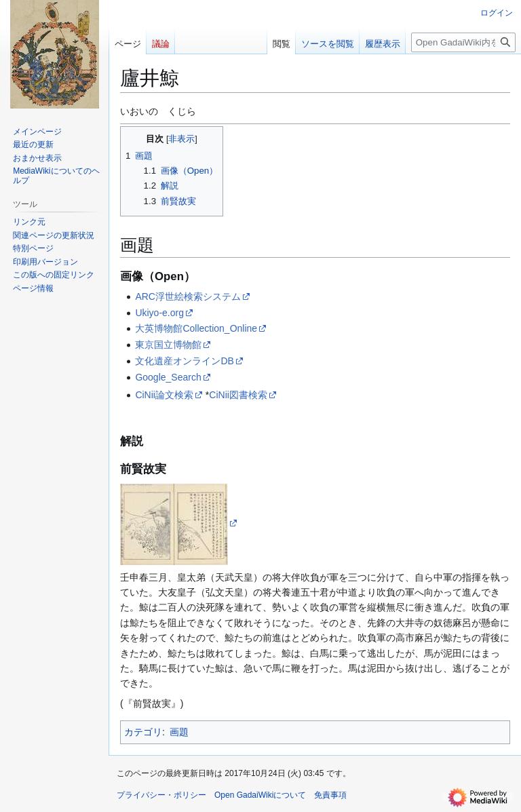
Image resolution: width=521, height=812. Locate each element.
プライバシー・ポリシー (161, 795)
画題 (179, 732)
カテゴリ (143, 732)
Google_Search (168, 377)
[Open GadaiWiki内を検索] (463, 42)
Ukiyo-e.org (159, 313)
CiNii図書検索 (238, 395)
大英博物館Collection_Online (196, 328)
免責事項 (330, 795)
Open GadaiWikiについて (260, 795)
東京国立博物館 (168, 345)
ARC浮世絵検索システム (188, 296)
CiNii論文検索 (164, 395)
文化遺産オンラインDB (184, 361)
